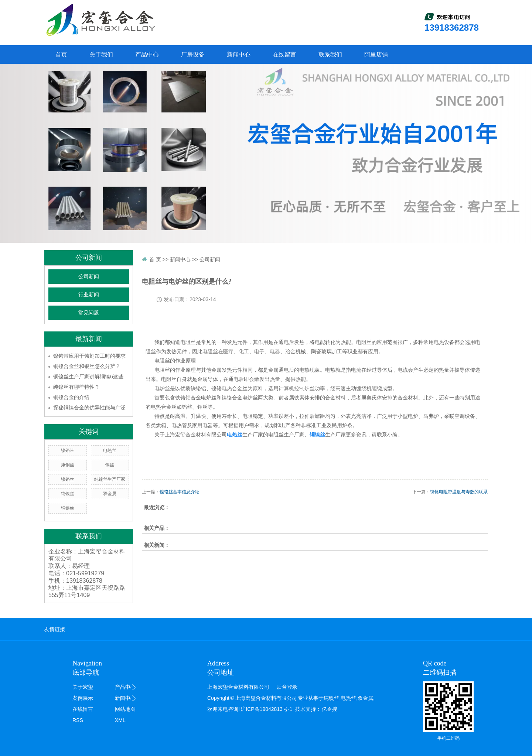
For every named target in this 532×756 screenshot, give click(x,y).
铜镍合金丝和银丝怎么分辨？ (87, 366)
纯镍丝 (68, 494)
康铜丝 (68, 465)
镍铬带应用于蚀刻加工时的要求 (89, 356)
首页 (61, 55)
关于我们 (101, 55)
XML (120, 720)
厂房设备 (193, 55)
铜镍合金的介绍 (71, 397)
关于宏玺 (83, 687)
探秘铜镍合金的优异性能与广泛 (89, 408)
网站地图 (125, 709)
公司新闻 (89, 277)
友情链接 (55, 629)
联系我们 (330, 55)
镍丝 (110, 465)
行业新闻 (89, 295)
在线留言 (284, 55)
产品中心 (147, 55)
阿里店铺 (376, 55)
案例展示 (83, 698)
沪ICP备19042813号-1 (266, 709)
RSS (78, 720)
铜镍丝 (68, 508)
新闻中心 (239, 55)
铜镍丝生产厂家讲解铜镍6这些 (88, 377)
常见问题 (89, 313)
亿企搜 (330, 709)
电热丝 (110, 450)
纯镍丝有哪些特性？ (76, 387)
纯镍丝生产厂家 (110, 479)
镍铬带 (68, 450)
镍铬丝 (68, 479)
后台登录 (287, 687)
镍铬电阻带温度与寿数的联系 (459, 492)
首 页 (155, 259)
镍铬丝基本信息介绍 (180, 492)
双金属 (110, 494)
